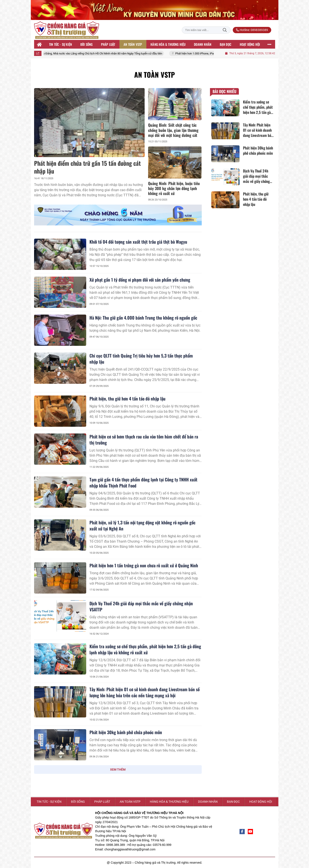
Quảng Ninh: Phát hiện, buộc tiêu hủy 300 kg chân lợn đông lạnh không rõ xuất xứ (174, 188)
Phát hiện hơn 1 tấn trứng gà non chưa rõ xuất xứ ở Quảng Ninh (144, 565)
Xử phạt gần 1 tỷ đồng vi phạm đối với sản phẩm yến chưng (140, 280)
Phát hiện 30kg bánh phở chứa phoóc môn (126, 732)
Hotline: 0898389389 (252, 30)
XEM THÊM (118, 770)
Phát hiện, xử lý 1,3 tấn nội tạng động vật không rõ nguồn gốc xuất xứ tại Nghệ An (142, 525)
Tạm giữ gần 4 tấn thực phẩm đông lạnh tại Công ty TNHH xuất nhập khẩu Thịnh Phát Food (143, 482)
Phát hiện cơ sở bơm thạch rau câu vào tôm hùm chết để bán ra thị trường (144, 440)
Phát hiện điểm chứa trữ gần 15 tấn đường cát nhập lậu (87, 167)
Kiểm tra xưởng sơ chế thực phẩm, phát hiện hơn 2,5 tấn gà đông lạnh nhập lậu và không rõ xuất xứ (145, 649)
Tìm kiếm (225, 30)
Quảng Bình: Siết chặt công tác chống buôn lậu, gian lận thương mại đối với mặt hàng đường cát (173, 130)
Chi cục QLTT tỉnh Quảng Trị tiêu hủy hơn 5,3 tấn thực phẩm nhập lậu (141, 359)
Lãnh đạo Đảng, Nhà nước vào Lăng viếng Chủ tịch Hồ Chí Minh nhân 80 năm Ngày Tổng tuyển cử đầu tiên (103, 53)
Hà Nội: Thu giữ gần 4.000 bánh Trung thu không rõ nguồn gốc (143, 318)
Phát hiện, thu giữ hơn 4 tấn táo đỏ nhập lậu (127, 399)
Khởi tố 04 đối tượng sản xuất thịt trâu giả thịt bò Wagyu (138, 242)
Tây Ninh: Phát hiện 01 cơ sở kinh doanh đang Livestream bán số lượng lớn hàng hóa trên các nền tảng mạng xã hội (145, 692)
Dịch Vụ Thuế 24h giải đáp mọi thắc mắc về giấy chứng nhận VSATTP (141, 606)
